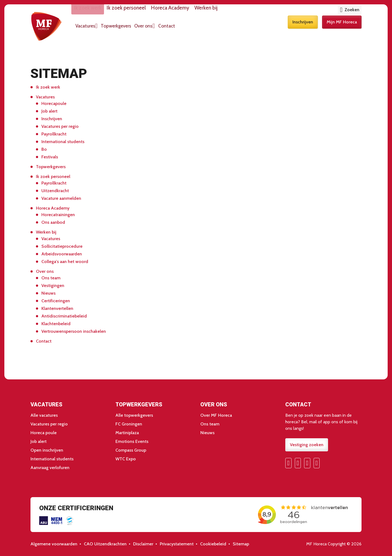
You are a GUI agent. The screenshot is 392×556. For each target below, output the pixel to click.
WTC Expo (126, 459)
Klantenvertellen (57, 308)
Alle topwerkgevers (134, 415)
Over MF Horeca (216, 415)
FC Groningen (129, 424)
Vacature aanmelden (61, 198)
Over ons (168, 29)
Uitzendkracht (55, 191)
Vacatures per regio (60, 126)
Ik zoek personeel (144, 11)
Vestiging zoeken (307, 445)
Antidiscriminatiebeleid (64, 316)
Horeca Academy (192, 11)
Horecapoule (54, 103)
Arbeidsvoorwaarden (62, 254)
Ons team (51, 278)
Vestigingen (53, 285)
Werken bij (232, 11)
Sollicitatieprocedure (62, 246)
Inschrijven (303, 29)
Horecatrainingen (58, 215)
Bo (44, 149)
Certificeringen (56, 301)
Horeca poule (44, 433)
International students (63, 142)
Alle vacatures (44, 415)
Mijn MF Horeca (342, 29)
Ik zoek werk (101, 11)
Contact (195, 29)
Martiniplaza (127, 433)
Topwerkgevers (135, 29)
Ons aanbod (53, 222)
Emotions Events (132, 441)
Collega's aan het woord (65, 262)
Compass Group (131, 450)
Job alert (49, 111)
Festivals (50, 157)
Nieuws (48, 293)
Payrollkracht (54, 134)
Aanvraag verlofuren (50, 468)
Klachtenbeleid (56, 324)
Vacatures (99, 29)
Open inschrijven (47, 450)
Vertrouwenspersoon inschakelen (74, 331)
